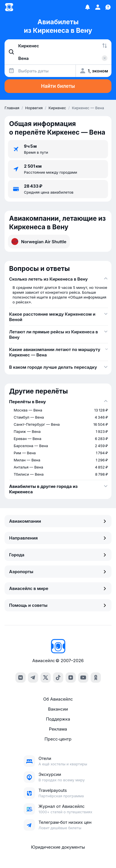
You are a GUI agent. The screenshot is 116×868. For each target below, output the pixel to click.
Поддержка (58, 719)
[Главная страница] (9, 7)
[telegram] (33, 678)
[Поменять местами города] (105, 46)
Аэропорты (58, 572)
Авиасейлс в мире (58, 588)
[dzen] (71, 678)
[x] (46, 678)
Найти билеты (58, 86)
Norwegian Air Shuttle (39, 242)
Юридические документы (58, 847)
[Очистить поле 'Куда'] (105, 58)
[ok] (96, 678)
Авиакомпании (58, 521)
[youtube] (83, 678)
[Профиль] (98, 7)
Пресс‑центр (58, 739)
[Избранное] (87, 7)
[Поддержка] (108, 7)
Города (58, 555)
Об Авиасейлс (58, 699)
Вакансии (58, 709)
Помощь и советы (58, 605)
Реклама (58, 729)
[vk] (21, 678)
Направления (58, 538)
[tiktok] (58, 678)
